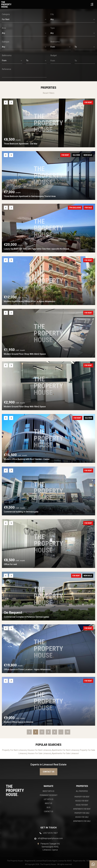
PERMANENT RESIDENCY (49, 795)
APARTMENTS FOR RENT (82, 809)
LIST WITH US (49, 799)
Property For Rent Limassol (14, 750)
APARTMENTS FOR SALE (82, 821)
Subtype (6, 42)
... (61, 732)
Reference (7, 69)
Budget (54, 55)
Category (6, 14)
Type (53, 28)
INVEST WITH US (48, 791)
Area (4, 28)
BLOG (49, 807)
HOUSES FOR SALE (82, 817)
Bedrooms (55, 42)
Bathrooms (7, 55)
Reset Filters (49, 93)
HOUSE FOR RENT (82, 805)
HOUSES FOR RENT (82, 801)
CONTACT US (49, 811)
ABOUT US (48, 803)
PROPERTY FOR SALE (82, 813)
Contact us (49, 772)
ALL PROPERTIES (82, 791)
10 (67, 732)
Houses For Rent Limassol (39, 750)
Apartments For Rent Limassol (65, 750)
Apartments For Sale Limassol (65, 753)
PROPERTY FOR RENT (82, 797)
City (52, 14)
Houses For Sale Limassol (39, 753)
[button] (24, 20)
